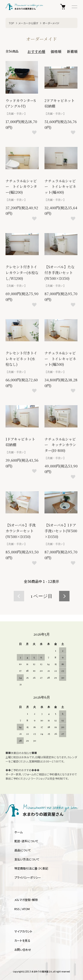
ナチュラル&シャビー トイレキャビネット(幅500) (60, 359)
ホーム (18, 832)
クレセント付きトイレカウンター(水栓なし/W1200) (22, 272)
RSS (17, 909)
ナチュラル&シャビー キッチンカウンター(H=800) (60, 445)
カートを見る (22, 940)
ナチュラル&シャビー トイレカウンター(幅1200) (21, 187)
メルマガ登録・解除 (26, 900)
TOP (12, 23)
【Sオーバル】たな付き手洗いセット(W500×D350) (60, 272)
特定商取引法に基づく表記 (31, 868)
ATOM (26, 909)
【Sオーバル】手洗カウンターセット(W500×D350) (21, 531)
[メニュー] (74, 7)
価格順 (56, 52)
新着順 (72, 52)
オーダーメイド (51, 23)
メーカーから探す (28, 23)
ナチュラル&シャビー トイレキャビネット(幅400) (60, 187)
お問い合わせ (23, 950)
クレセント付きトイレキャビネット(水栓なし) (21, 359)
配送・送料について (26, 841)
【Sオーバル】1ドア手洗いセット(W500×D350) (61, 531)
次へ (64, 596)
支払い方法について (27, 859)
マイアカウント (23, 931)
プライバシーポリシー (28, 877)
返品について (23, 850)
